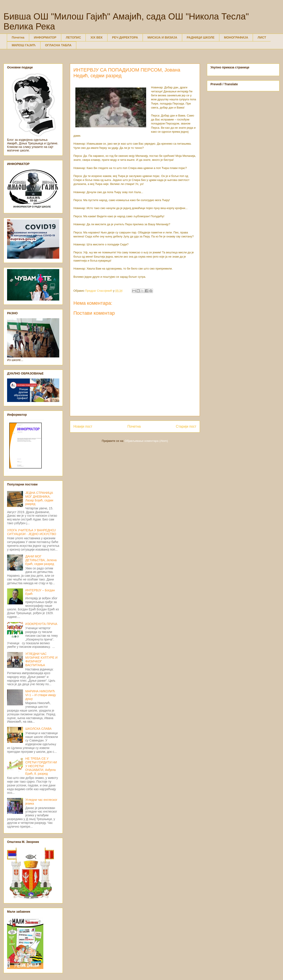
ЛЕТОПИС (74, 37)
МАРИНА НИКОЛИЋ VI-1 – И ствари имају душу (41, 695)
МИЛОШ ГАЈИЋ (24, 45)
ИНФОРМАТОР (45, 37)
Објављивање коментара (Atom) (146, 441)
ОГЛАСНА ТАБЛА (58, 45)
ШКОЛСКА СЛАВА (39, 729)
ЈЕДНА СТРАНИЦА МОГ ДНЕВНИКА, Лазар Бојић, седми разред (39, 498)
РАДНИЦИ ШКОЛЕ (201, 37)
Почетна (18, 37)
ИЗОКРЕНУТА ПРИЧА (41, 624)
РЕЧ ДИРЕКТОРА (125, 37)
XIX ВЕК (96, 37)
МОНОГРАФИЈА (236, 37)
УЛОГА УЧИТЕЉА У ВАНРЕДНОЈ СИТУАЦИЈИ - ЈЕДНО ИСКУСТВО (32, 532)
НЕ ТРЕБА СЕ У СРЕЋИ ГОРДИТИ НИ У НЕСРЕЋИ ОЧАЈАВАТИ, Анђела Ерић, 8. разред (41, 766)
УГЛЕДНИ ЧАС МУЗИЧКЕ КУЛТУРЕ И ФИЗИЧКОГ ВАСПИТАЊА (41, 659)
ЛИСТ (262, 37)
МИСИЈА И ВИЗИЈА (162, 37)
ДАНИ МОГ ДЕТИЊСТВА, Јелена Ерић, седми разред (41, 560)
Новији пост (83, 426)
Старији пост (186, 426)
